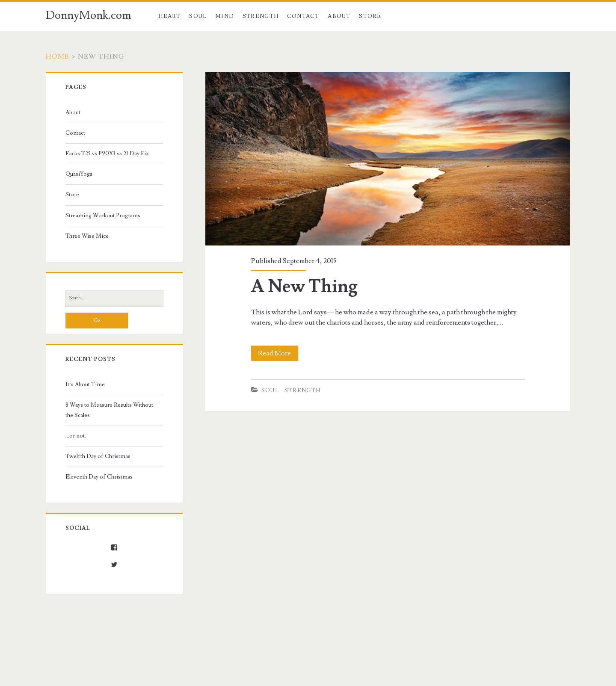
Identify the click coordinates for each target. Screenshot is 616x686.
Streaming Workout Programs (103, 216)
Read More (278, 353)
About (339, 16)
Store (370, 16)
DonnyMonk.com (89, 15)
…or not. (76, 436)
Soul (198, 16)
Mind (225, 16)
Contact (303, 16)
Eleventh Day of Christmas (99, 477)
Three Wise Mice (87, 236)
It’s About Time (85, 384)
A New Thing (304, 287)
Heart (170, 16)
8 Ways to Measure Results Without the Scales (109, 410)
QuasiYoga (79, 174)
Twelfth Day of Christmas (98, 456)
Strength (261, 16)
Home (58, 56)
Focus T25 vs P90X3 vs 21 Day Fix (107, 154)
